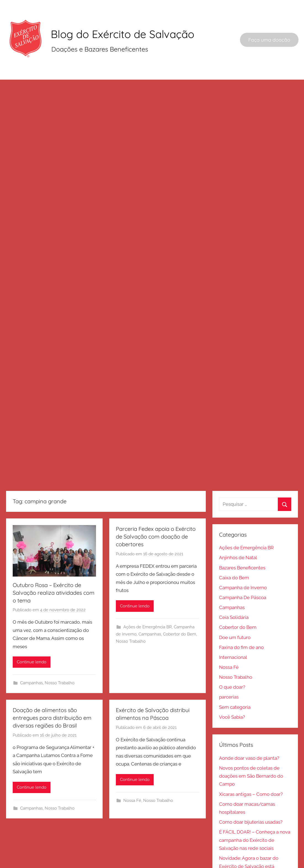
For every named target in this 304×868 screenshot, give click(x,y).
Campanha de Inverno (243, 671)
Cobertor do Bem (180, 718)
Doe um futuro (234, 721)
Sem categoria (234, 792)
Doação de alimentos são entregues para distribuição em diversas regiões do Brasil (53, 801)
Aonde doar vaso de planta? (249, 843)
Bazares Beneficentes (242, 651)
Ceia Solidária (234, 701)
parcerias (229, 782)
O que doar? (232, 772)
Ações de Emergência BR (148, 710)
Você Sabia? (232, 802)
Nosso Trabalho (60, 766)
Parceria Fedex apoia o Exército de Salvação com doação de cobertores (156, 620)
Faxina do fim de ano (241, 731)
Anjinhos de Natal (238, 641)
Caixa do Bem (234, 661)
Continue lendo (32, 745)
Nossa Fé (229, 751)
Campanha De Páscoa (242, 681)
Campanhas (32, 766)
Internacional (233, 742)
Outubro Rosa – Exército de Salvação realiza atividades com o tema (54, 675)
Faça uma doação (269, 41)
